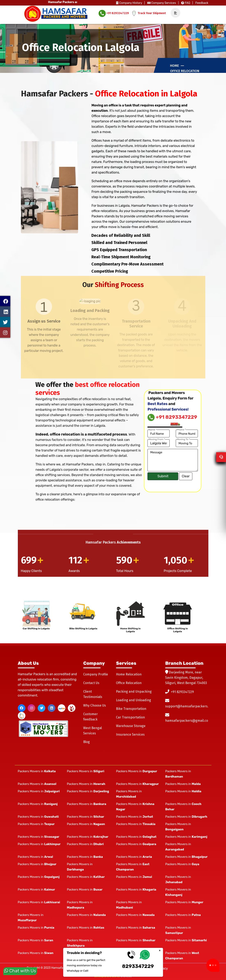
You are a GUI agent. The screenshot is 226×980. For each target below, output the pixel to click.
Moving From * (105, 439)
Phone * (129, 430)
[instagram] (31, 708)
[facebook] (22, 708)
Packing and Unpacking (134, 692)
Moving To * (131, 439)
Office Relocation (185, 71)
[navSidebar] (174, 13)
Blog (86, 742)
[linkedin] (52, 708)
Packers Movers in (37, 771)
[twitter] (41, 708)
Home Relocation (129, 674)
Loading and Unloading (133, 700)
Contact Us (91, 683)
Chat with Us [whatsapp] (20, 970)
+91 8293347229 (114, 13)
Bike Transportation (131, 709)
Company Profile (96, 674)
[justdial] (62, 708)
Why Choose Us (95, 705)
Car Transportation (130, 717)
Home (174, 66)
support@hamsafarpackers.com (190, 706)
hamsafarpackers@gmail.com (188, 721)
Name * (101, 430)
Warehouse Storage (131, 726)
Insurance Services (130, 734)
